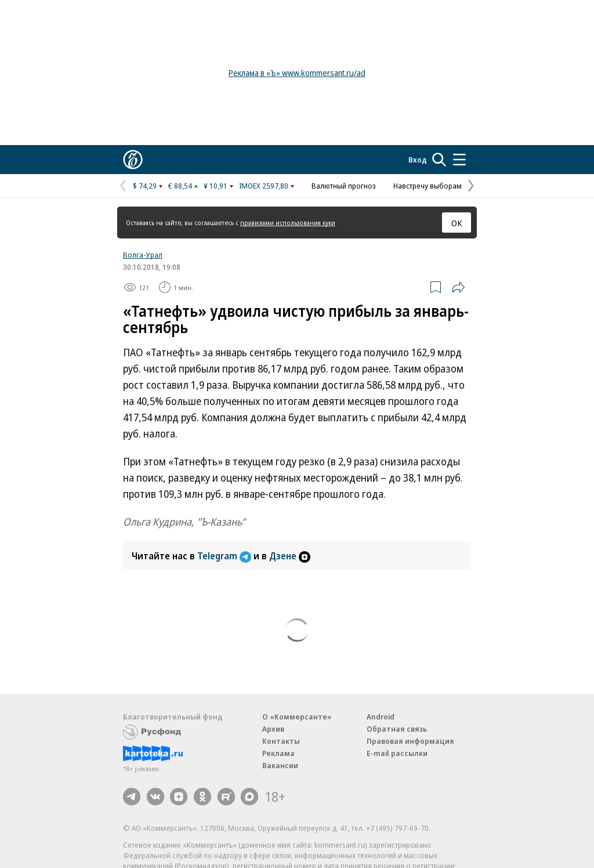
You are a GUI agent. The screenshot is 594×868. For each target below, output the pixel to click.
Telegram (225, 556)
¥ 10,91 (215, 186)
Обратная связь (397, 729)
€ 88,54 (180, 186)
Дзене (290, 556)
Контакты (281, 741)
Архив (273, 729)
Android (381, 717)
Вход (418, 160)
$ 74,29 (145, 186)
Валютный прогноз (344, 186)
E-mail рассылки (397, 753)
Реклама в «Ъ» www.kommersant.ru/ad (297, 73)
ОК (457, 223)
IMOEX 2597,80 (264, 186)
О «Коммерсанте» (297, 717)
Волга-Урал (143, 255)
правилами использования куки (288, 223)
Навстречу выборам (428, 186)
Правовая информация (410, 741)
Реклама (278, 753)
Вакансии (280, 765)
